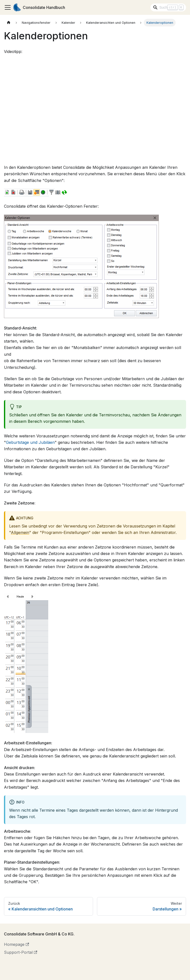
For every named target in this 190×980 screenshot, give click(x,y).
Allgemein (20, 532)
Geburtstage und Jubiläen (30, 442)
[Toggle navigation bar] (8, 7)
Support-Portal (21, 952)
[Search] (168, 7)
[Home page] (9, 23)
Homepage (16, 944)
